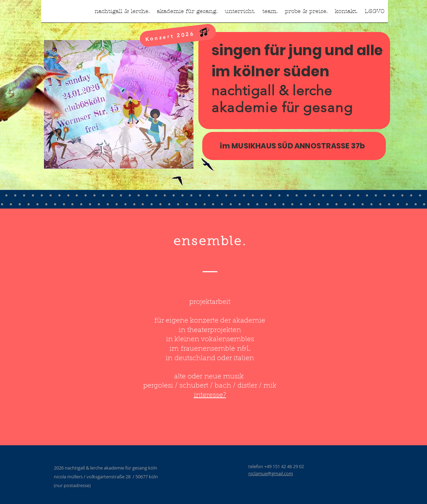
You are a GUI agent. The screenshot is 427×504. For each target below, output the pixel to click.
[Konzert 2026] (178, 36)
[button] (240, 14)
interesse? (210, 395)
